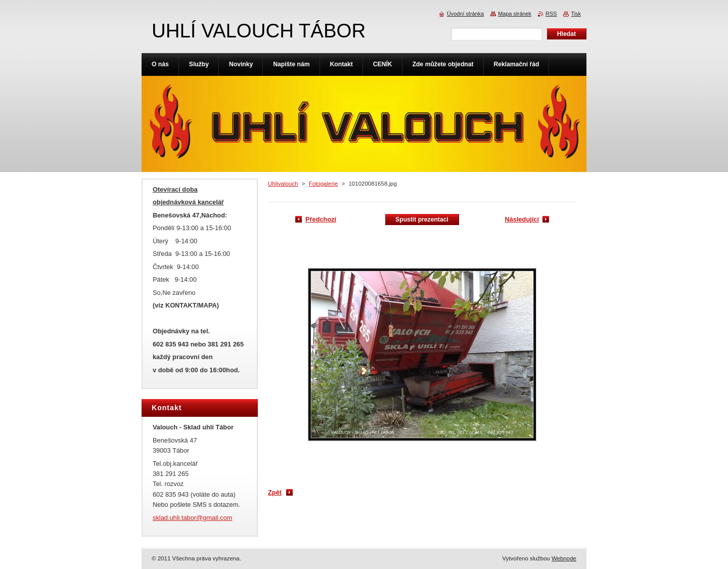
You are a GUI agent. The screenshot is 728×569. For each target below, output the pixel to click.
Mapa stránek (515, 14)
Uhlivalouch (283, 184)
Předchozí (321, 219)
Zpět (275, 492)
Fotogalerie (324, 184)
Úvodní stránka (465, 14)
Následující (522, 219)
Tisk (576, 14)
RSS (551, 14)
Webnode (564, 558)
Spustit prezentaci (422, 220)
